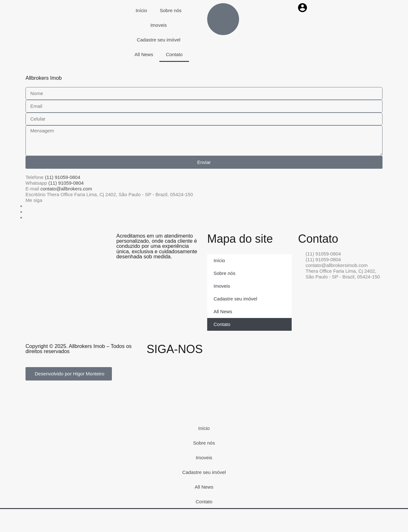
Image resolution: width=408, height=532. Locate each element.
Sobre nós (171, 10)
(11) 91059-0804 (63, 177)
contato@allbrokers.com (66, 189)
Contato (174, 54)
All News (144, 54)
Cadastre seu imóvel (159, 40)
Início (141, 10)
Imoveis (159, 25)
